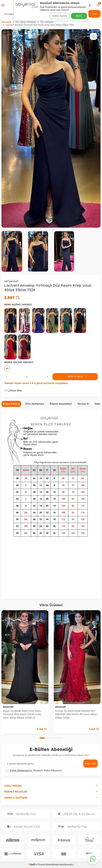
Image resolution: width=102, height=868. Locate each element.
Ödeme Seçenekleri (61, 404)
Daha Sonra (59, 16)
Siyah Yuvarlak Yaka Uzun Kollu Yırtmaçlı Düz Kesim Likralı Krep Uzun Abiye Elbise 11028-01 (22, 714)
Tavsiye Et (83, 404)
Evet (79, 16)
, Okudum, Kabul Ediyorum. (34, 770)
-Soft (32, 865)
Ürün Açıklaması (35, 404)
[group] (51, 128)
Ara (94, 14)
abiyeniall (11, 281)
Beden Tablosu (11, 404)
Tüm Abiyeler (47, 22)
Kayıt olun (91, 763)
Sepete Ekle (75, 376)
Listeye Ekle (13, 391)
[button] (42, 738)
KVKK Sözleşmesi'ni (21, 770)
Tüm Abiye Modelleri (26, 22)
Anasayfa (6, 22)
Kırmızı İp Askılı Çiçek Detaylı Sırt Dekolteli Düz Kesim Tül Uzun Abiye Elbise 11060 (76, 714)
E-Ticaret (40, 865)
